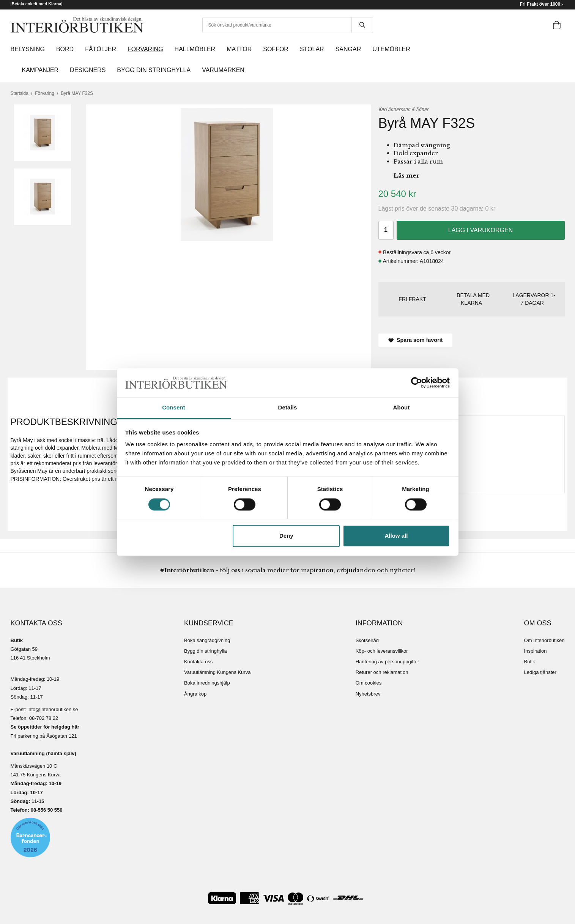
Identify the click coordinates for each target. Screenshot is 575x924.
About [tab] (402, 408)
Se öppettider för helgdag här (45, 727)
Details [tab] (288, 408)
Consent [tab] (174, 408)
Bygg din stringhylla (206, 651)
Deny (286, 536)
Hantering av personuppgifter (388, 662)
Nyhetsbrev (368, 694)
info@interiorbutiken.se (53, 709)
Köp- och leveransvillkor (382, 651)
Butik (530, 662)
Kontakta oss (198, 662)
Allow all (396, 536)
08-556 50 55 (45, 810)
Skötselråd (367, 640)
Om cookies (369, 683)
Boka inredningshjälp (207, 683)
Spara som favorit (416, 340)
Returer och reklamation (382, 672)
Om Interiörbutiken (544, 640)
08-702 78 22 (44, 718)
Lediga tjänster (540, 672)
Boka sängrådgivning (207, 640)
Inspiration (536, 651)
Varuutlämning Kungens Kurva (217, 672)
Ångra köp (195, 694)
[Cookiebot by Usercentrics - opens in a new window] (417, 383)
